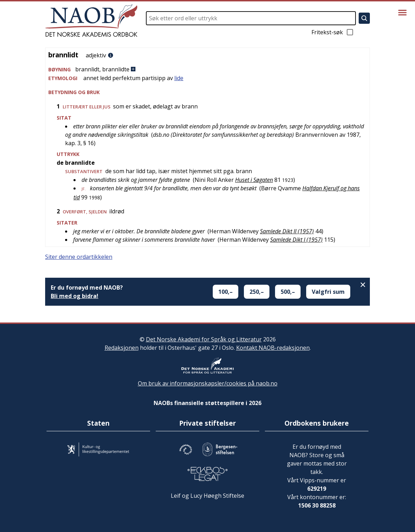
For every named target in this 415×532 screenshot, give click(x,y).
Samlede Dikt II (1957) (287, 231)
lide (179, 78)
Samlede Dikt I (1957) (296, 240)
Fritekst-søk (333, 32)
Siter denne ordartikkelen (79, 257)
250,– (257, 292)
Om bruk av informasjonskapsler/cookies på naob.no (208, 383)
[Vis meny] (402, 13)
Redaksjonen (122, 348)
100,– (226, 292)
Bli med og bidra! (75, 296)
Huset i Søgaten (254, 180)
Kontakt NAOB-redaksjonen (273, 348)
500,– (288, 292)
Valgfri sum (328, 292)
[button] (207, 69)
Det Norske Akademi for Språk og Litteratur (204, 339)
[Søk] (364, 18)
